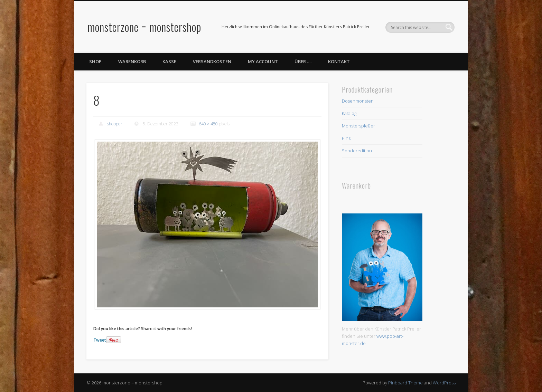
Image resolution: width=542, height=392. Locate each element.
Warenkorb (132, 61)
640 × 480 (208, 124)
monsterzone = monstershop (144, 27)
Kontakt (339, 61)
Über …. (303, 61)
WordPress (444, 383)
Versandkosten (212, 61)
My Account (263, 61)
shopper (115, 124)
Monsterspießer (358, 126)
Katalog (349, 113)
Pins (346, 138)
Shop (95, 61)
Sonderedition (357, 151)
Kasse (169, 61)
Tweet (100, 340)
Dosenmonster (357, 101)
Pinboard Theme (405, 383)
